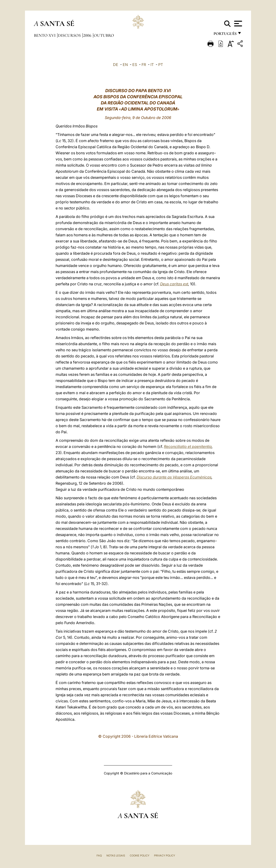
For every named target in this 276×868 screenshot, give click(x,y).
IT (152, 65)
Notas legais (116, 856)
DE (116, 65)
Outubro (104, 35)
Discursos (70, 35)
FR (144, 65)
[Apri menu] (237, 24)
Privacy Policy (164, 856)
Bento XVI (45, 35)
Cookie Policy (140, 856)
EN (125, 65)
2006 (88, 35)
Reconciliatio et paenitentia (188, 446)
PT (161, 65)
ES (135, 65)
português (225, 35)
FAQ (99, 856)
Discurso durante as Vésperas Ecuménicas (174, 477)
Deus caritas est (174, 284)
